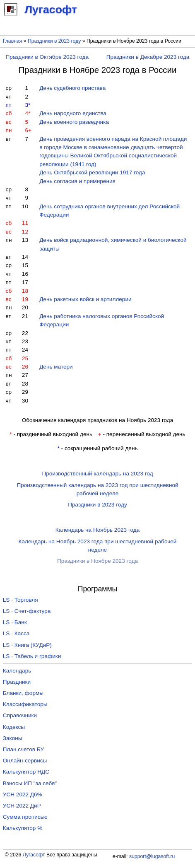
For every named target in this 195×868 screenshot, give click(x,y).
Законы (13, 738)
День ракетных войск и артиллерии (85, 299)
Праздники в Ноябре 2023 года (97, 561)
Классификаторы (25, 704)
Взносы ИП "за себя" (30, 783)
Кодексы (14, 727)
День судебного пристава (72, 88)
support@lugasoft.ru (152, 856)
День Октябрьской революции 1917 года (92, 172)
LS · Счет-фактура (27, 611)
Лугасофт (34, 855)
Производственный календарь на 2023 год (97, 474)
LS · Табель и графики (32, 656)
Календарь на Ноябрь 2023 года (98, 530)
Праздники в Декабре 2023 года (148, 57)
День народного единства (73, 113)
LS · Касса (16, 633)
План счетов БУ (23, 749)
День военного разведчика (74, 122)
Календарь (17, 671)
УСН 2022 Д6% (23, 794)
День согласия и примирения (77, 181)
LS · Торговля (20, 600)
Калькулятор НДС (26, 772)
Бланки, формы (23, 693)
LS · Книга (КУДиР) (27, 645)
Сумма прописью (25, 817)
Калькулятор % (23, 828)
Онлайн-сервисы (25, 761)
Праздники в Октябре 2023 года (47, 57)
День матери (56, 367)
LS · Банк (15, 622)
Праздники (17, 682)
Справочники (20, 715)
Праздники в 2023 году (54, 41)
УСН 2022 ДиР (22, 806)
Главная (13, 41)
